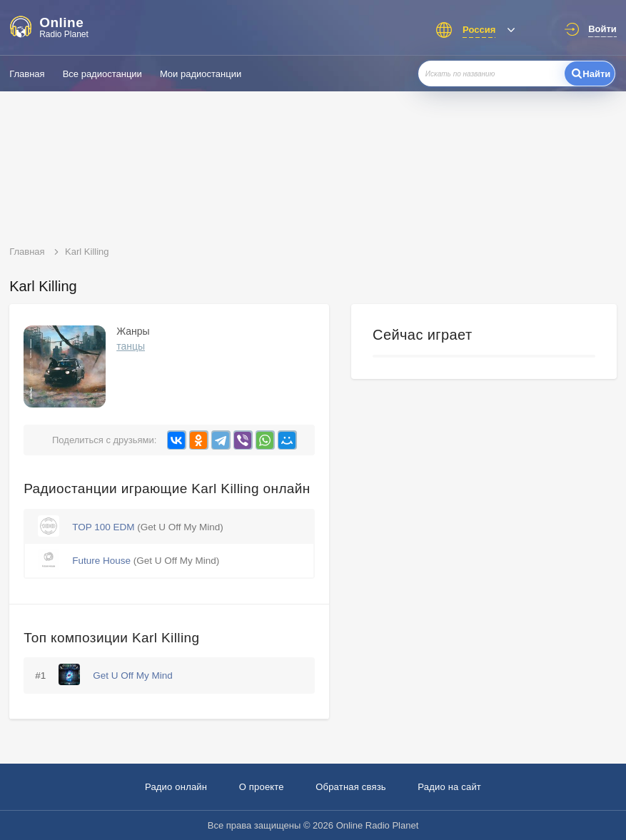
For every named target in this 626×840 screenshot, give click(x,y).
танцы (131, 346)
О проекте (262, 787)
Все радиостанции (102, 74)
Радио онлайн (176, 787)
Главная (27, 74)
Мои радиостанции (201, 74)
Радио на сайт (449, 787)
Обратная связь (351, 787)
